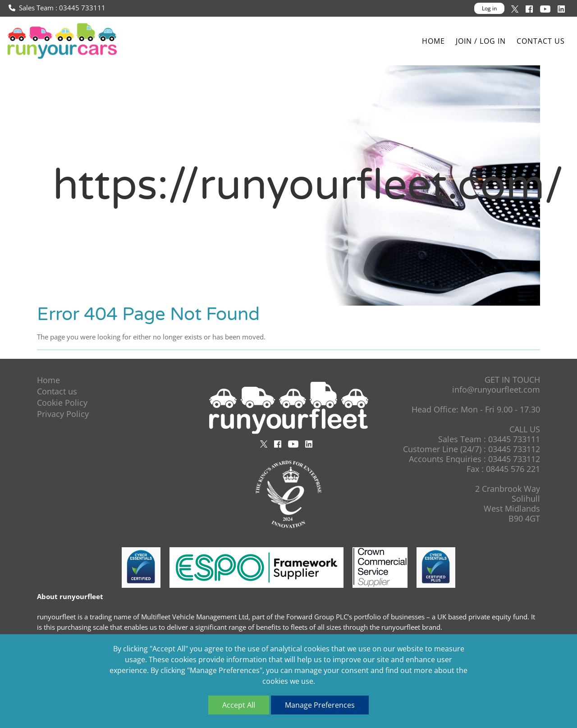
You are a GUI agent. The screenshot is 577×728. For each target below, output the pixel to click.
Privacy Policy (63, 414)
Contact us (541, 41)
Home (433, 41)
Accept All (239, 705)
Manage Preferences (320, 705)
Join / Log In (481, 41)
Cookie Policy (62, 403)
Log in (489, 8)
